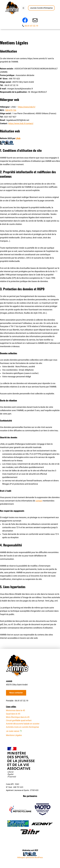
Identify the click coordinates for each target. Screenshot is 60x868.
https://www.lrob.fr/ (27, 107)
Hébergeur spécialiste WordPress (30, 857)
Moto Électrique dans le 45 (18, 717)
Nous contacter (16, 693)
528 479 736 (11, 110)
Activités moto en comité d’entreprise (22, 727)
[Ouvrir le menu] (23, 8)
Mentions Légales (14, 735)
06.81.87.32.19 (31, 26)
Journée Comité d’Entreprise (41, 8)
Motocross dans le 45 (15, 710)
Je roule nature (14, 731)
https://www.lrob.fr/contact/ (21, 123)
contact (39, 501)
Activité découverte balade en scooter (23, 724)
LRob (18, 138)
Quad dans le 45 (13, 714)
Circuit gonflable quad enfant (19, 720)
